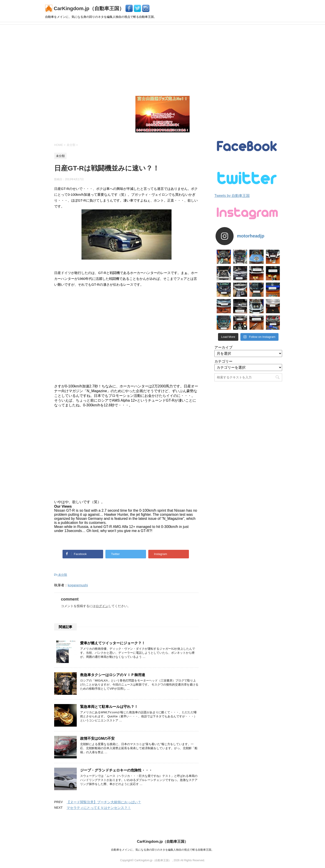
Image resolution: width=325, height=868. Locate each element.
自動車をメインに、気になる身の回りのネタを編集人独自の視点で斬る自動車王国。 (162, 850)
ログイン (102, 606)
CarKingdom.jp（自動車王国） (85, 8)
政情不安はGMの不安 (97, 738)
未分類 (63, 575)
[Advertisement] (162, 58)
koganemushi (78, 585)
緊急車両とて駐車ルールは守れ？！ (109, 707)
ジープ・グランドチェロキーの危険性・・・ (116, 770)
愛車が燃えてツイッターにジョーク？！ (113, 643)
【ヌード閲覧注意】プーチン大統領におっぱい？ (104, 802)
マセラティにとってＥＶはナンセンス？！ (99, 808)
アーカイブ (223, 347)
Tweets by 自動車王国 (232, 196)
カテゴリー (223, 361)
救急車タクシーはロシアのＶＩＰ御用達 (113, 675)
